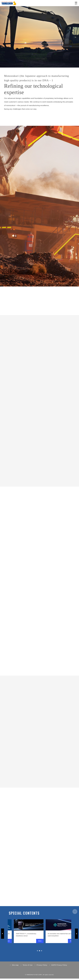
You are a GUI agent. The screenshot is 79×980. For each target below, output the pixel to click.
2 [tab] (39, 952)
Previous (3, 935)
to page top (75, 913)
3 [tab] (42, 952)
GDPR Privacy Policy (59, 966)
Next (76, 935)
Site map (15, 966)
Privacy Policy (42, 966)
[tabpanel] (42, 933)
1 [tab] (37, 952)
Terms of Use (28, 966)
